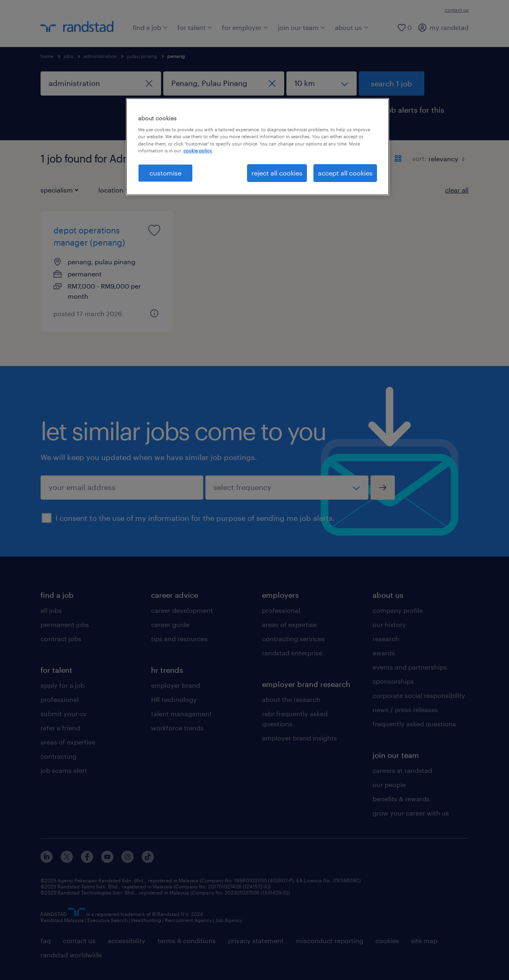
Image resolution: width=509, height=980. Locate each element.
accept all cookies (345, 173)
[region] (258, 147)
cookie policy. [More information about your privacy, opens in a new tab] (198, 151)
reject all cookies (277, 173)
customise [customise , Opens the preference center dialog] (165, 173)
